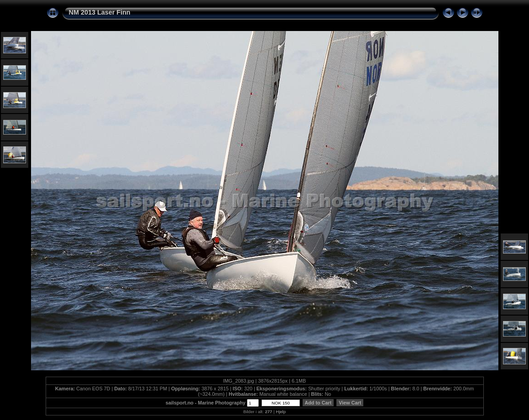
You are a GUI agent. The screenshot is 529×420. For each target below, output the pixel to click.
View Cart (350, 403)
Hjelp (281, 412)
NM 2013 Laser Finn (100, 12)
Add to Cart (318, 403)
